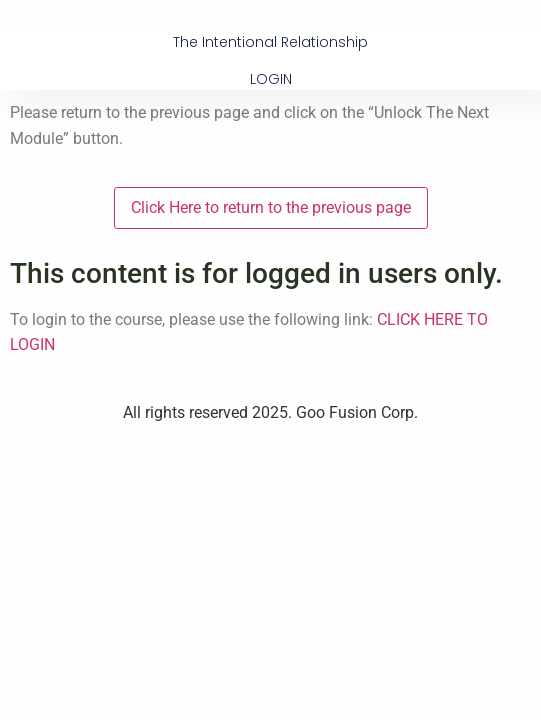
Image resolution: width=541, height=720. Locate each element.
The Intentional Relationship (270, 42)
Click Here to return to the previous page (271, 207)
